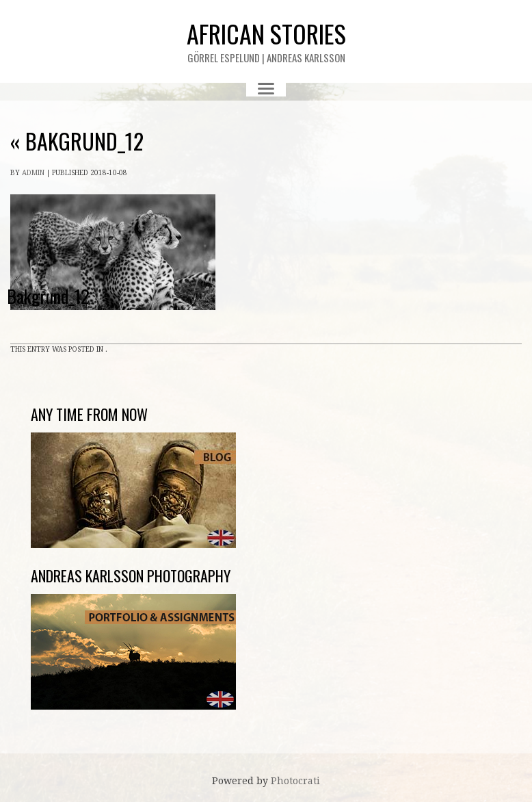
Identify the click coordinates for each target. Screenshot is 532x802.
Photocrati (295, 781)
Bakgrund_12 (77, 141)
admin (33, 173)
